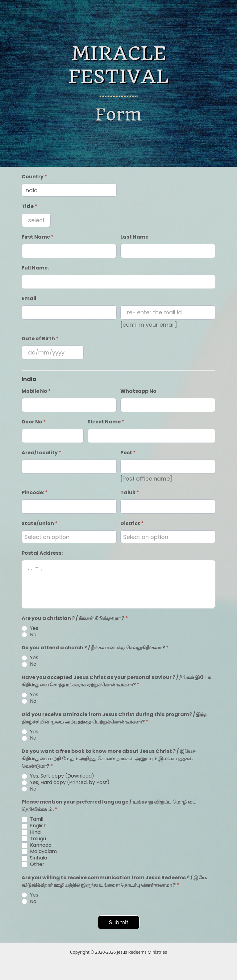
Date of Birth (40, 339)
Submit (119, 922)
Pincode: (35, 492)
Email (29, 298)
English (34, 826)
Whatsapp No (138, 391)
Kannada (37, 845)
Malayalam (39, 852)
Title (29, 206)
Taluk (130, 492)
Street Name (106, 422)
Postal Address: (42, 553)
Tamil (32, 819)
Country (34, 177)
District (132, 523)
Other (33, 865)
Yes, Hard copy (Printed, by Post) (66, 783)
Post (128, 453)
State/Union (40, 523)
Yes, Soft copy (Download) (58, 776)
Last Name (134, 237)
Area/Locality (42, 453)
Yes (30, 628)
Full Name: (35, 268)
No (29, 635)
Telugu (34, 839)
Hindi (31, 832)
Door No (34, 422)
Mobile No (36, 391)
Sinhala (34, 858)
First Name (38, 237)
